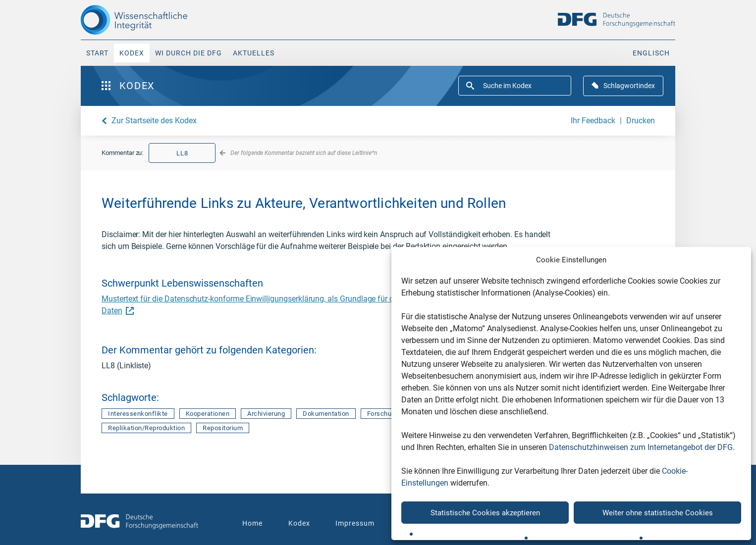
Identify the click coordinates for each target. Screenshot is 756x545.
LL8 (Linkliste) (126, 366)
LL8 (182, 153)
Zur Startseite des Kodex (154, 121)
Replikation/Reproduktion (146, 428)
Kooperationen (208, 414)
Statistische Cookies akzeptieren (485, 513)
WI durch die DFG (189, 53)
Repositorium (223, 428)
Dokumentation (326, 414)
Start (97, 53)
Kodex (132, 53)
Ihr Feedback (593, 121)
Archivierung (266, 414)
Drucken (641, 121)
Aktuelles (254, 53)
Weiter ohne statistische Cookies (658, 513)
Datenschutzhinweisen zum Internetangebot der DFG (641, 447)
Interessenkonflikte (138, 414)
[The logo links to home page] (151, 20)
